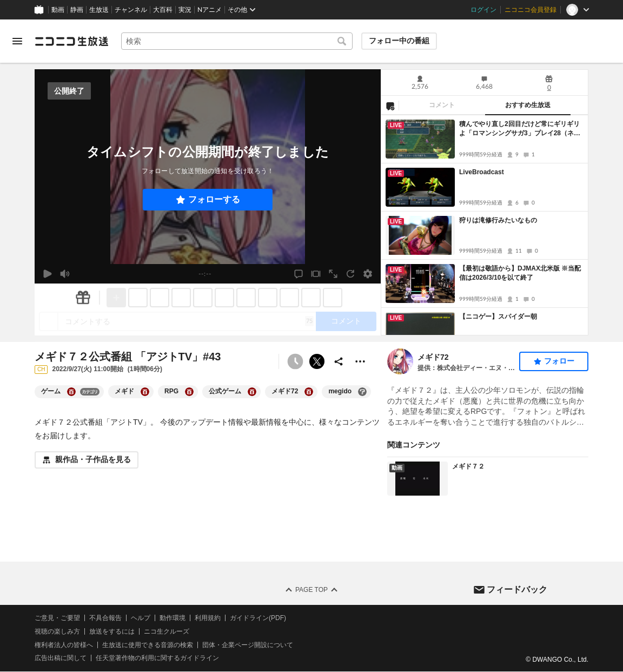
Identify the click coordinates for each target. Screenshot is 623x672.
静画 (77, 10)
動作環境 (173, 618)
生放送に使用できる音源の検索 (148, 645)
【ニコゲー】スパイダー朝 (498, 317)
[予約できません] (295, 361)
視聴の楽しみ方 (57, 631)
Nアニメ (210, 10)
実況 (185, 10)
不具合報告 (105, 618)
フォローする (214, 199)
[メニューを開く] (17, 41)
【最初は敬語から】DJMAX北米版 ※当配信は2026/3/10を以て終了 (520, 273)
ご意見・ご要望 (57, 618)
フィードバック (517, 589)
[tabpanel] (485, 225)
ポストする (317, 361)
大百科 (163, 10)
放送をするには (112, 631)
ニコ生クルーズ (167, 631)
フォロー (559, 361)
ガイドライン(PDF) (258, 618)
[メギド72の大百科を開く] (309, 392)
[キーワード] (237, 41)
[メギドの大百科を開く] (145, 392)
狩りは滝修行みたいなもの (498, 220)
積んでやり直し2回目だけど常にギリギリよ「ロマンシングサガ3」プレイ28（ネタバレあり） (520, 129)
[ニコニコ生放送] (71, 41)
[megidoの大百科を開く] (362, 392)
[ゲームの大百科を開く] (71, 392)
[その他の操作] (360, 361)
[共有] (339, 361)
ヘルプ (141, 618)
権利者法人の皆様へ (64, 645)
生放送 (99, 10)
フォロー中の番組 (399, 41)
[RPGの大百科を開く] (189, 392)
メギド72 (433, 357)
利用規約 (208, 618)
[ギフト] (83, 298)
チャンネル (131, 10)
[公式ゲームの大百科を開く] (252, 392)
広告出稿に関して (61, 658)
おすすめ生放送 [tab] (528, 105)
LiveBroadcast (482, 172)
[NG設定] (390, 106)
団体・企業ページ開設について (248, 645)
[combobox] (237, 41)
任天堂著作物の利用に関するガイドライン (157, 658)
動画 (58, 10)
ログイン (483, 10)
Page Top (311, 590)
